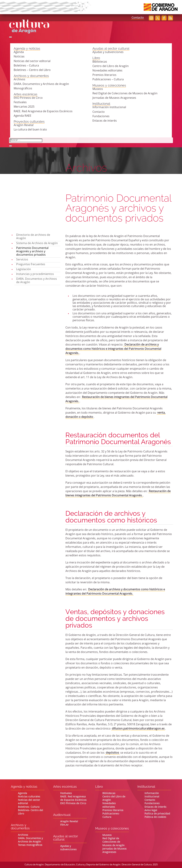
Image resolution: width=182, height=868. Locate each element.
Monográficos (23, 89)
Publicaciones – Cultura (108, 80)
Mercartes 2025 (24, 107)
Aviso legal (151, 810)
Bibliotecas (100, 62)
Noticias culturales (29, 797)
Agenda (19, 52)
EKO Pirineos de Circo (28, 98)
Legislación (24, 269)
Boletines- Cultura (29, 807)
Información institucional (109, 107)
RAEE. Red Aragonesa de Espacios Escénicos (43, 112)
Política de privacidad (157, 814)
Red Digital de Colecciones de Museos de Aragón (125, 94)
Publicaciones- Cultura (111, 815)
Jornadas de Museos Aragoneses (114, 98)
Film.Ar (64, 825)
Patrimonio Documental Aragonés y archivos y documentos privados (32, 252)
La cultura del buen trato (30, 130)
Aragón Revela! (24, 125)
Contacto (138, 18)
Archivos (19, 80)
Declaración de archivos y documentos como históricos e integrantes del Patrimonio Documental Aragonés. (113, 349)
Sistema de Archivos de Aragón (37, 243)
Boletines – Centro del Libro (32, 70)
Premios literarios (104, 75)
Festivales (20, 102)
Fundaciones (101, 116)
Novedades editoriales (107, 71)
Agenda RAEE (22, 116)
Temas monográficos (30, 845)
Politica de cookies (155, 817)
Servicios (22, 260)
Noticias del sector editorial (32, 61)
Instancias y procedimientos (35, 274)
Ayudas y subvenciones (108, 52)
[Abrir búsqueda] (10, 37)
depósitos (112, 753)
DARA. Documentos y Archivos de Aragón (41, 84)
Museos (98, 89)
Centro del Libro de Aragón (111, 66)
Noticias (19, 57)
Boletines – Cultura (26, 66)
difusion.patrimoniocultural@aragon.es (138, 729)
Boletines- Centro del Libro (30, 812)
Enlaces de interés (105, 121)
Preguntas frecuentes (31, 265)
